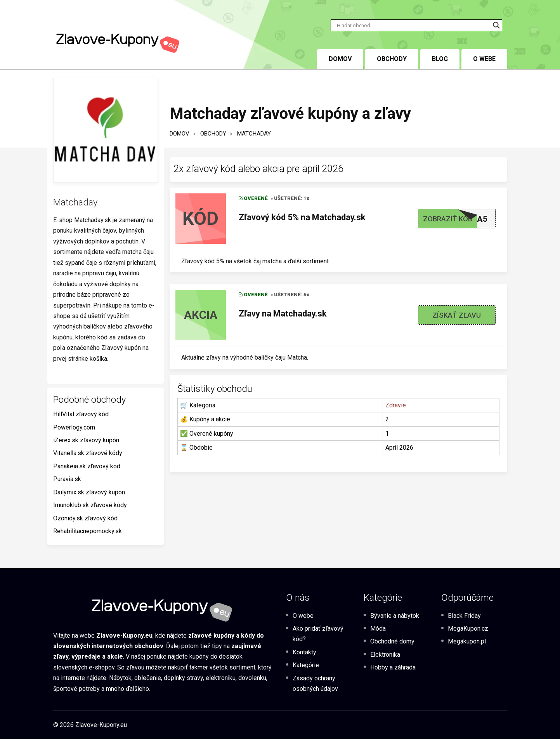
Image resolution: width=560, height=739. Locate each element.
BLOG (440, 59)
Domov (179, 134)
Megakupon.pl (467, 641)
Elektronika (385, 655)
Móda (378, 629)
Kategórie (306, 665)
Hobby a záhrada (393, 667)
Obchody (392, 59)
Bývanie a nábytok (395, 616)
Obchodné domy (392, 641)
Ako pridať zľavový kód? (318, 634)
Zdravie (396, 405)
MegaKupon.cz (468, 629)
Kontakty (304, 652)
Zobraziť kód (448, 219)
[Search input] (413, 25)
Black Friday (464, 616)
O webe (484, 59)
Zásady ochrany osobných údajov (315, 683)
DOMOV (340, 59)
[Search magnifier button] (496, 25)
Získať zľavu (457, 315)
